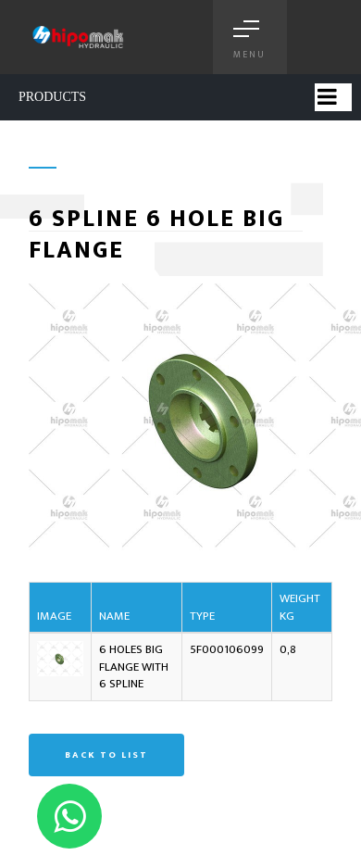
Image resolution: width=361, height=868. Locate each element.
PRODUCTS (52, 97)
